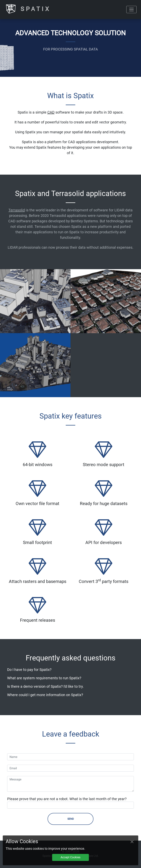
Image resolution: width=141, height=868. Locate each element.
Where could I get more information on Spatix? (45, 695)
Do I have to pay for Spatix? (29, 670)
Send (71, 819)
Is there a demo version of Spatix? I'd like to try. (45, 686)
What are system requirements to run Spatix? (44, 678)
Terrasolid (17, 210)
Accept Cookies (70, 857)
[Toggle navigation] (131, 10)
